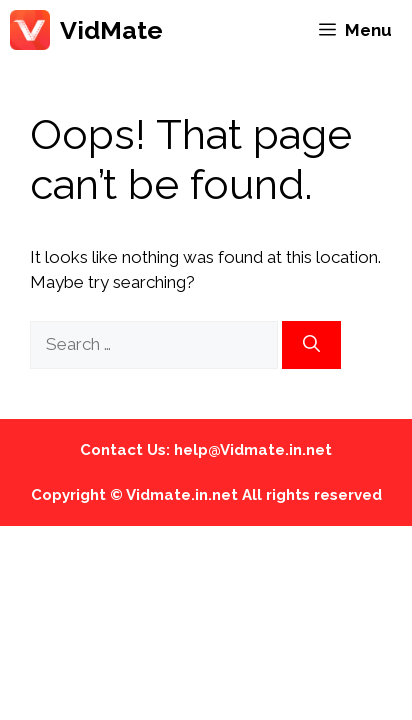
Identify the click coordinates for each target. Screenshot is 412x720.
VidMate (111, 30)
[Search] (311, 345)
